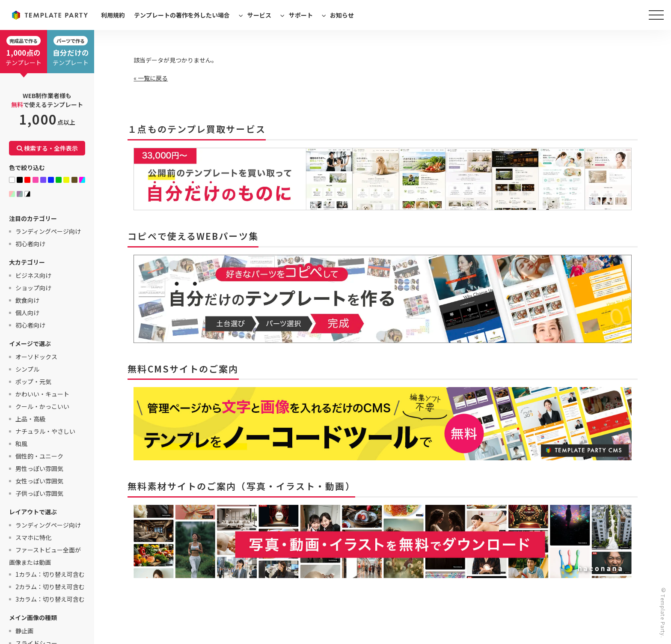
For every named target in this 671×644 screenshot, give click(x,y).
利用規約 (113, 15)
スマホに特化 (33, 537)
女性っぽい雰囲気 (39, 481)
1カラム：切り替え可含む (50, 574)
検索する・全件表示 (47, 148)
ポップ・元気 (33, 382)
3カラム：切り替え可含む (50, 599)
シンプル (27, 369)
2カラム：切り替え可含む (50, 587)
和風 (21, 444)
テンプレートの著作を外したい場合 (182, 15)
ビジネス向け (33, 275)
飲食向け (27, 300)
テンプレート (24, 51)
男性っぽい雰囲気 (39, 468)
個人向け (27, 313)
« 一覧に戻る (151, 78)
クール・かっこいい (42, 406)
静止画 (24, 631)
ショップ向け (33, 288)
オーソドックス (36, 357)
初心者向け (30, 244)
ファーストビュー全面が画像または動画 (45, 556)
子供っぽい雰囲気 (39, 493)
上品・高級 (30, 419)
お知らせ (342, 15)
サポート (301, 15)
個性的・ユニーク (39, 456)
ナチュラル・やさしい (45, 431)
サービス (259, 15)
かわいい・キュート (42, 394)
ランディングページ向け (48, 231)
